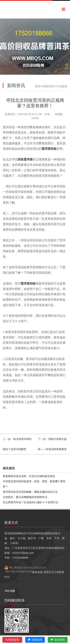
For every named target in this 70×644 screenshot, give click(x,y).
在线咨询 (35, 640)
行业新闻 (62, 86)
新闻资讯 (49, 86)
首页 (38, 86)
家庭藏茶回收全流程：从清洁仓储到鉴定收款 (29, 476)
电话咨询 (12, 640)
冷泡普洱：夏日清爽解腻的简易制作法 (25, 497)
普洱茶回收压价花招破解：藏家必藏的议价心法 (30, 492)
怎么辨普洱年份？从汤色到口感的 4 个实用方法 (30, 502)
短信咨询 (58, 640)
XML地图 (10, 591)
